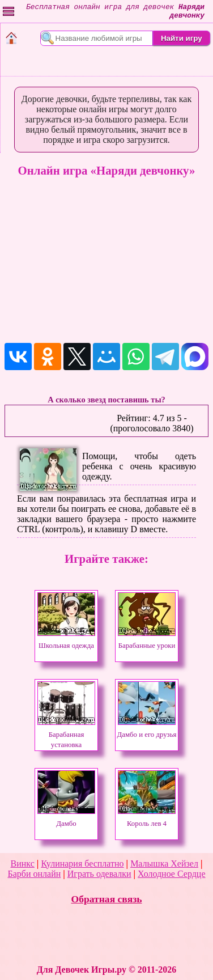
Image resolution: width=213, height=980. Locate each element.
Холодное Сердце (171, 874)
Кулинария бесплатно (82, 864)
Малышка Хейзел (164, 864)
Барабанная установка (66, 735)
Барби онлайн (34, 874)
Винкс (23, 864)
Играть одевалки (99, 874)
